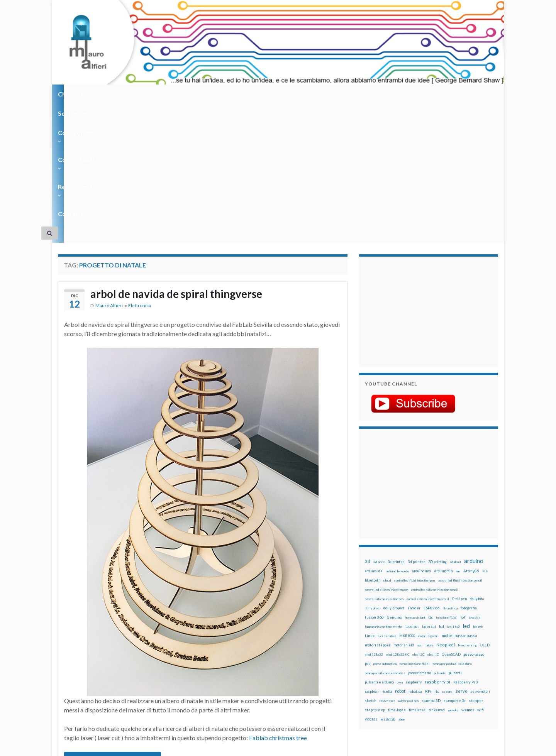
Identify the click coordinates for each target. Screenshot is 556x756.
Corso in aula (221, 94)
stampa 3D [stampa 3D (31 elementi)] (431, 562)
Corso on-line (167, 94)
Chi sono (72, 94)
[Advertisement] (413, 172)
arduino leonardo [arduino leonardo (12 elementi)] (397, 432)
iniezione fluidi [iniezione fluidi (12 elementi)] (447, 479)
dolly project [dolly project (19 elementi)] (394, 469)
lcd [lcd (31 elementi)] (442, 487)
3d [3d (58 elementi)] (368, 422)
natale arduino (159, 672)
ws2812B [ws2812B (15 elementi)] (388, 580)
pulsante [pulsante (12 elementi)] (440, 534)
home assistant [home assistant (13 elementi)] (415, 479)
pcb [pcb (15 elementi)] (368, 525)
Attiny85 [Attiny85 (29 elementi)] (471, 432)
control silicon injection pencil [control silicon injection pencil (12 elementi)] (428, 460)
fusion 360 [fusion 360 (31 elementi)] (374, 478)
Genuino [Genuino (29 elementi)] (394, 478)
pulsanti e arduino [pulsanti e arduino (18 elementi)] (379, 543)
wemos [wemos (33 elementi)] (468, 571)
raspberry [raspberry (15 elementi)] (414, 543)
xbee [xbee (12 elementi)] (402, 580)
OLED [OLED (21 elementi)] (485, 506)
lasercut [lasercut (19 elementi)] (412, 488)
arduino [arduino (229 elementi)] (474, 422)
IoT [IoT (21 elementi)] (463, 478)
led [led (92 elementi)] (466, 487)
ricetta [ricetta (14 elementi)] (387, 553)
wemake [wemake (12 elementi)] (453, 571)
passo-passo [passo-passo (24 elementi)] (474, 515)
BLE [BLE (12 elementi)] (485, 432)
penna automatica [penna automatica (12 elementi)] (385, 525)
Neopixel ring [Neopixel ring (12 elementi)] (467, 506)
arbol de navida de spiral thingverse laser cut (134, 666)
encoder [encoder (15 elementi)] (414, 469)
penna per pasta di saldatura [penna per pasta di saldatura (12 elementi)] (452, 525)
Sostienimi (116, 94)
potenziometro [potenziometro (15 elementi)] (420, 534)
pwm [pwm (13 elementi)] (400, 543)
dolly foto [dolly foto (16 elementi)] (477, 460)
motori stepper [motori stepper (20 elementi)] (378, 506)
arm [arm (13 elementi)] (458, 432)
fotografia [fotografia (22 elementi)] (469, 469)
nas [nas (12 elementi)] (419, 506)
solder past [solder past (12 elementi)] (387, 562)
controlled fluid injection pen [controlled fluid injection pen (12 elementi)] (414, 441)
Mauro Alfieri (109, 168)
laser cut (111, 672)
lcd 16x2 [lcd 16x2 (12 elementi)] (453, 488)
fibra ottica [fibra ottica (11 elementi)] (450, 469)
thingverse (95, 678)
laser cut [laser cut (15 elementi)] (429, 488)
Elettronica (140, 168)
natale (131, 672)
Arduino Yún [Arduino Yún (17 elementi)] (443, 432)
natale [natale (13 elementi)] (429, 506)
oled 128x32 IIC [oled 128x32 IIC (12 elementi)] (398, 516)
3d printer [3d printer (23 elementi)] (416, 423)
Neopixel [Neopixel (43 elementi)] (446, 506)
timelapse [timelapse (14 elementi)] (417, 571)
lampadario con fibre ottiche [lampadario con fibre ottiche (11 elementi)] (384, 488)
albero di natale (92, 660)
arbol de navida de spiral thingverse (183, 156)
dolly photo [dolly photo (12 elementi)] (373, 469)
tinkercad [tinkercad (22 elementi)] (437, 571)
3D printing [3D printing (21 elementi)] (437, 423)
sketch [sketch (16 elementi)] (370, 562)
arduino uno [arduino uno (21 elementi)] (421, 432)
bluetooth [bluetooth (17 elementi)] (373, 441)
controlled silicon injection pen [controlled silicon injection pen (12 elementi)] (386, 451)
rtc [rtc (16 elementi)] (437, 552)
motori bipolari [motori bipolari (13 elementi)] (428, 497)
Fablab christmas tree (278, 599)
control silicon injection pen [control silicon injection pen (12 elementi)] (384, 460)
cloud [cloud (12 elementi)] (387, 441)
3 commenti (327, 660)
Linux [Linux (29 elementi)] (370, 497)
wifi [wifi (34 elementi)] (481, 571)
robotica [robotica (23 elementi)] (415, 552)
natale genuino (197, 672)
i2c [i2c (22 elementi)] (431, 478)
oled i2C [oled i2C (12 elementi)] (418, 516)
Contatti (320, 94)
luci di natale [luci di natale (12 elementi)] (387, 497)
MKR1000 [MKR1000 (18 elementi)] (407, 497)
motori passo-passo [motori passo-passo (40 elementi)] (459, 496)
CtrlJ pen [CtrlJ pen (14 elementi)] (459, 460)
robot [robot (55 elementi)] (400, 552)
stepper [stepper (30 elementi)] (476, 562)
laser (92, 672)
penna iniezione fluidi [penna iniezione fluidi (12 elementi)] (415, 525)
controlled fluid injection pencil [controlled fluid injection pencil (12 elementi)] (460, 441)
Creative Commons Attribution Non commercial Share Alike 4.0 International (339, 720)
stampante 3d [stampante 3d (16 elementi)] (455, 562)
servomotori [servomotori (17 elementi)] (480, 552)
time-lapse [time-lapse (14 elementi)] (397, 571)
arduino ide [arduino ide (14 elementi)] (374, 432)
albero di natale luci (136, 660)
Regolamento (275, 94)
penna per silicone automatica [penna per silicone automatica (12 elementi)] (385, 534)
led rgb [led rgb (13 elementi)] (478, 488)
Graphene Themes (123, 747)
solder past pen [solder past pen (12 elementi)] (408, 562)
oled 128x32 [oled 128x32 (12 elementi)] (374, 516)
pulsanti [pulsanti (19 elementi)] (455, 534)
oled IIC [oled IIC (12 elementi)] (433, 516)
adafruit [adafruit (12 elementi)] (455, 423)
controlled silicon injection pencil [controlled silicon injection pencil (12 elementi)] (435, 451)
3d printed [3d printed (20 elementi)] (396, 423)
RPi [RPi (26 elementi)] (428, 552)
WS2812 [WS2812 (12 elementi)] (371, 580)
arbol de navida (180, 660)
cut (194, 666)
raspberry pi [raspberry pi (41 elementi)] (437, 543)
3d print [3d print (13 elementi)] (379, 423)
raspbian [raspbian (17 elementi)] (372, 552)
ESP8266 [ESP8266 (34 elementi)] (431, 469)
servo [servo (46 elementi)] (461, 552)
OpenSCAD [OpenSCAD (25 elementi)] (451, 515)
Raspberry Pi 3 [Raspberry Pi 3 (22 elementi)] (465, 543)
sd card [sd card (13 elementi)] (447, 553)
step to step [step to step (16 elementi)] (375, 571)
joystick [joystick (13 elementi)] (475, 479)
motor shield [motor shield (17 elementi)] (404, 506)
